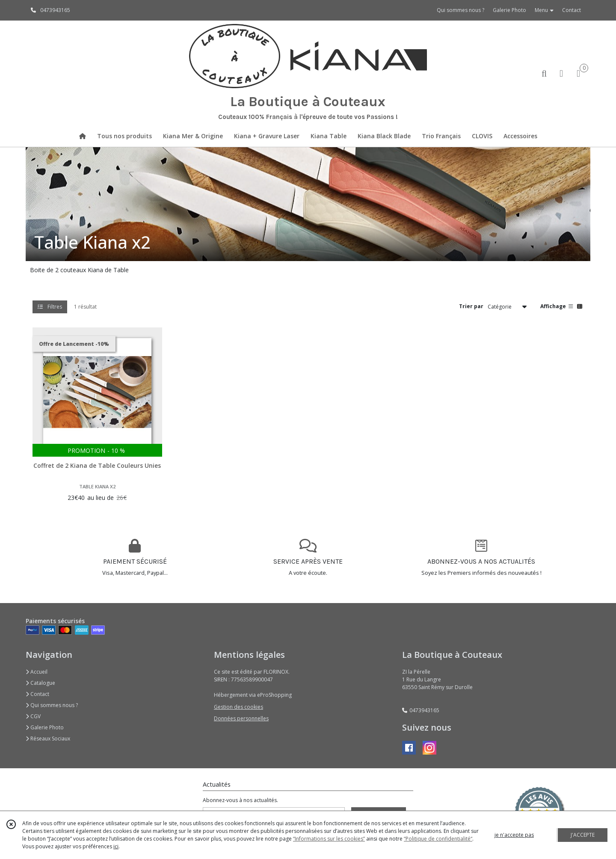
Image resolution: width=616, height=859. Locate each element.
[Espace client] (561, 73)
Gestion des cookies (238, 707)
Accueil (37, 672)
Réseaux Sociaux (48, 739)
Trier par (471, 306)
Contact (572, 10)
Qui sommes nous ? (52, 705)
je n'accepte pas (514, 835)
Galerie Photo (45, 727)
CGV (33, 716)
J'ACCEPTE (583, 835)
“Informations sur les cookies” (329, 839)
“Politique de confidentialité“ (438, 839)
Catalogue (40, 683)
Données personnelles (241, 718)
